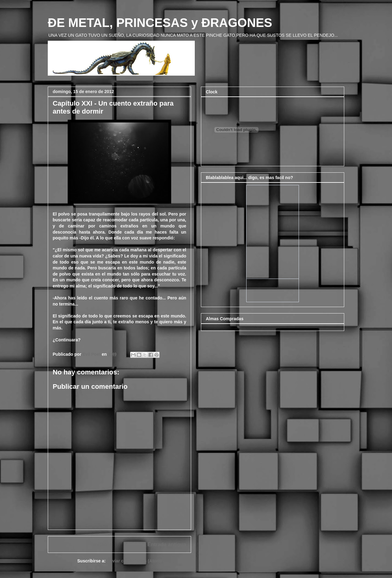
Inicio (100, 544)
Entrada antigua (167, 544)
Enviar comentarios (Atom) (134, 561)
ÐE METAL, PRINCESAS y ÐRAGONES (160, 23)
